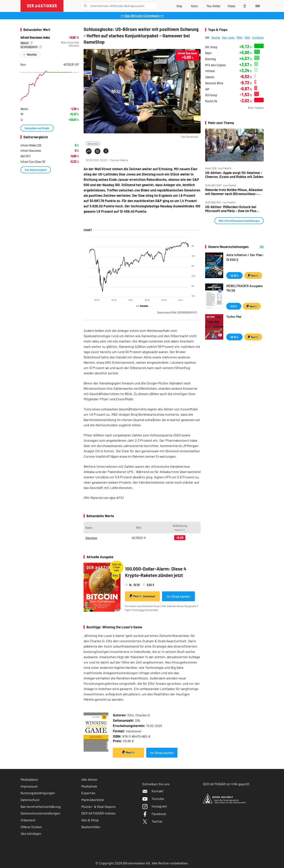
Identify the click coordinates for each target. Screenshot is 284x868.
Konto (142, 610)
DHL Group (211, 47)
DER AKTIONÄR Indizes (98, 813)
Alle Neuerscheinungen (257, 247)
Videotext (28, 820)
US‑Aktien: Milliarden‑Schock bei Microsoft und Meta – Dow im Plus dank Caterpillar (231, 209)
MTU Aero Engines (216, 65)
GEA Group (211, 95)
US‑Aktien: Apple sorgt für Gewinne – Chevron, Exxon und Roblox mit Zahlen (234, 175)
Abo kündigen (31, 833)
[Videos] (231, 6)
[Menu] (257, 6)
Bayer (208, 53)
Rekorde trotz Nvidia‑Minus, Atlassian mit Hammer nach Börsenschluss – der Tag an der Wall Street (234, 192)
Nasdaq (216, 37)
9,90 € (234, 306)
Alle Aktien (89, 779)
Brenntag (210, 59)
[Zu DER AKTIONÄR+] (213, 6)
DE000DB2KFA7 (31, 47)
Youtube (153, 799)
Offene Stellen (31, 827)
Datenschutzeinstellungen (40, 813)
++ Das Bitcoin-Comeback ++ (142, 16)
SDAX (247, 37)
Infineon (210, 71)
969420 (26, 43)
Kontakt (153, 791)
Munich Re (211, 101)
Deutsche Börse (214, 83)
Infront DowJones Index (35, 37)
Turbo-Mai (234, 316)
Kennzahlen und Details (37, 128)
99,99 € (234, 337)
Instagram (155, 806)
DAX (207, 37)
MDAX (240, 37)
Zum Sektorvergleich (36, 170)
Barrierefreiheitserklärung (41, 807)
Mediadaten (29, 779)
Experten (88, 793)
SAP (207, 89)
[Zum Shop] (179, 6)
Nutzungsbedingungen (38, 793)
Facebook (154, 814)
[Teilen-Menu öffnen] (89, 151)
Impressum (29, 786)
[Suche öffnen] (85, 6)
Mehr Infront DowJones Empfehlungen (239, 221)
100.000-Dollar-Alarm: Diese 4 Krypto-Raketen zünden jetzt (156, 572)
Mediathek (89, 786)
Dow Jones (228, 37)
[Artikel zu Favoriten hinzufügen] (106, 151)
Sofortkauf (142, 596)
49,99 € (234, 275)
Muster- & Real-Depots (98, 807)
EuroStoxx (258, 37)
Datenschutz (30, 800)
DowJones (93, 143)
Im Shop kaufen (178, 596)
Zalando (210, 77)
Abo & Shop (90, 820)
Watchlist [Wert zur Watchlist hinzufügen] (32, 54)
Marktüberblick (93, 800)
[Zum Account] (194, 6)
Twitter (152, 821)
